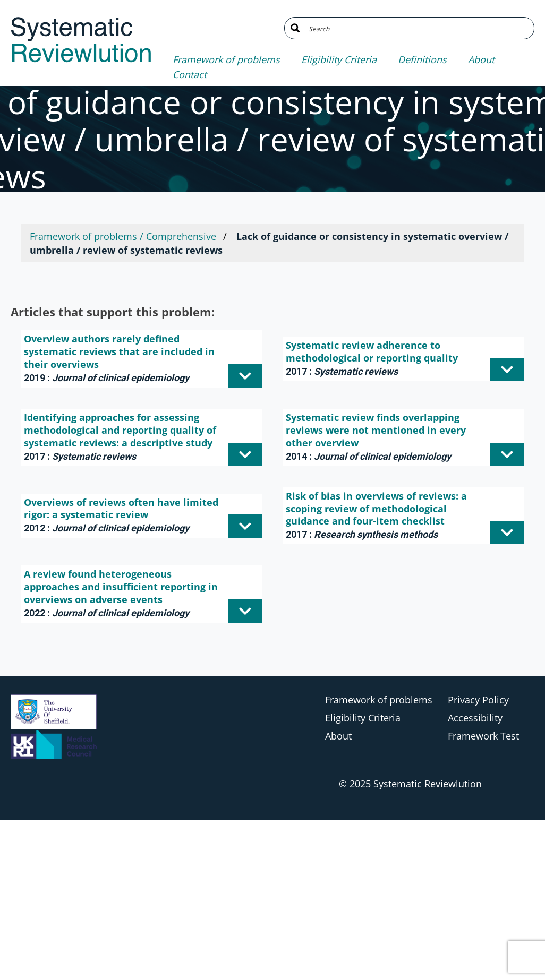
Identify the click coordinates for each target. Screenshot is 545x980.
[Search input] (417, 28)
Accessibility (475, 718)
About (481, 59)
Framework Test (483, 736)
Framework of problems (226, 59)
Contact (190, 74)
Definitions (422, 59)
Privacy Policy (478, 700)
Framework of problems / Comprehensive (123, 236)
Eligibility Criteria (339, 59)
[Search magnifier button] (295, 28)
